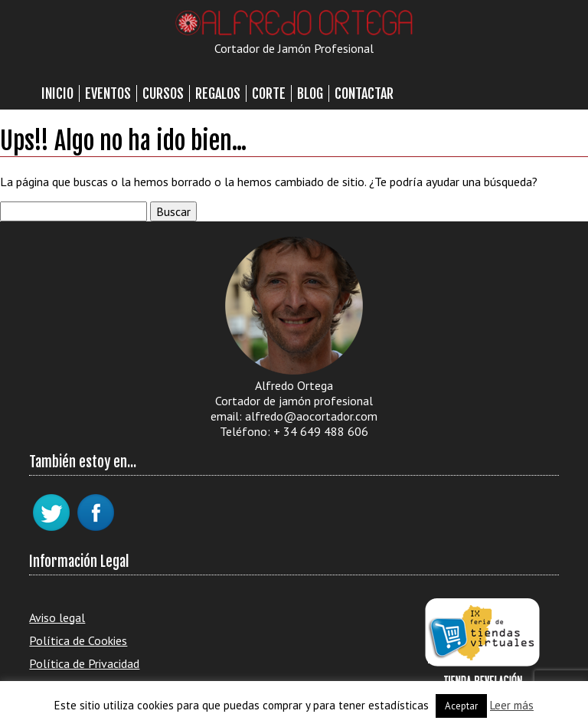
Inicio (57, 93)
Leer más (512, 705)
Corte (269, 93)
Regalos (218, 93)
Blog (310, 93)
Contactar (364, 93)
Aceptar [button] (461, 706)
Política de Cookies (78, 640)
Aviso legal (57, 617)
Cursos (163, 93)
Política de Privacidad (84, 663)
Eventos (108, 93)
